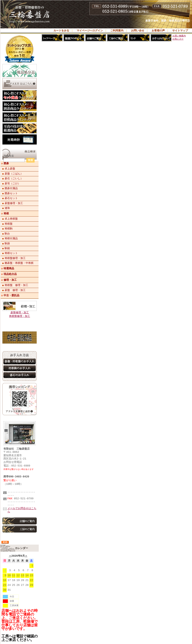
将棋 (6, 214)
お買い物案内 (179, 36)
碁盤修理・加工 (14, 203)
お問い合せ (138, 31)
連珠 (7, 208)
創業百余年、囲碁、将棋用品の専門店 (168, 21)
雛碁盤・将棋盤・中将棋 (19, 263)
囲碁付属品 (11, 188)
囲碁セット (11, 193)
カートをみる (61, 31)
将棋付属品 (11, 238)
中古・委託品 (11, 295)
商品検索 (9, 156)
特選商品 (9, 268)
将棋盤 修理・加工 (16, 285)
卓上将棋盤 (11, 219)
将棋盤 (9, 224)
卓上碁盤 (10, 169)
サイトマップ (180, 31)
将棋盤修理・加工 (15, 258)
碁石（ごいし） (14, 179)
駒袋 (7, 244)
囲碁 (6, 163)
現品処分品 (10, 274)
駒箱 (7, 248)
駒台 (7, 234)
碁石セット (11, 198)
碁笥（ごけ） (13, 184)
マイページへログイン (90, 31)
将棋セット (11, 253)
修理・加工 (10, 280)
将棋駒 (9, 229)
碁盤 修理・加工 (15, 290)
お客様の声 (158, 31)
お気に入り (178, 39)
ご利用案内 (117, 31)
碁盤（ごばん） (14, 174)
